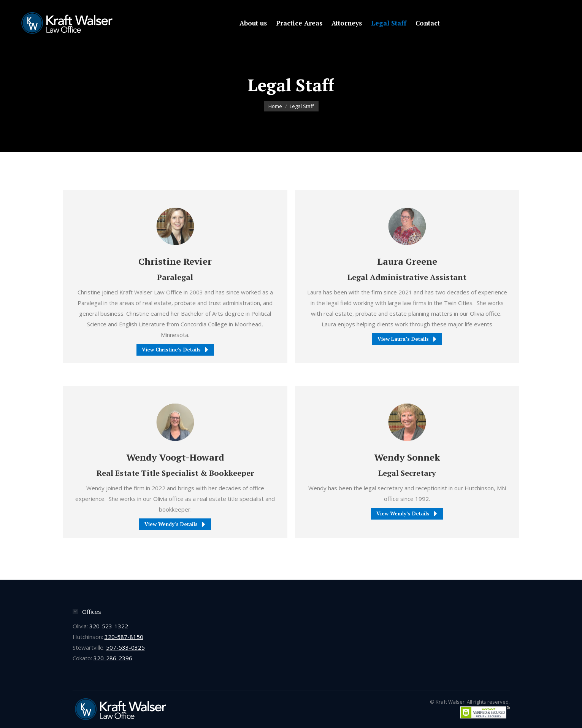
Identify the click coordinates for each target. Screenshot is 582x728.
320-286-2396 (113, 658)
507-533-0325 (125, 647)
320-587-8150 (124, 637)
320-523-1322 (109, 626)
